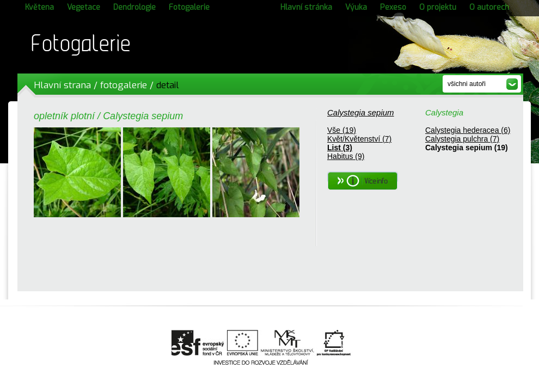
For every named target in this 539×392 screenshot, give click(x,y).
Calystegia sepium (361, 112)
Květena (39, 7)
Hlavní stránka (306, 7)
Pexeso (393, 7)
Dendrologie (134, 7)
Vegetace (84, 7)
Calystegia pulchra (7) (462, 139)
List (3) (340, 148)
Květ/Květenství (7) (359, 139)
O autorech (489, 7)
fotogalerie (124, 85)
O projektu (438, 7)
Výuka (356, 7)
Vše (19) (342, 130)
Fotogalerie (189, 7)
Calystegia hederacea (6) (468, 130)
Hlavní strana (62, 85)
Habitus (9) (346, 156)
